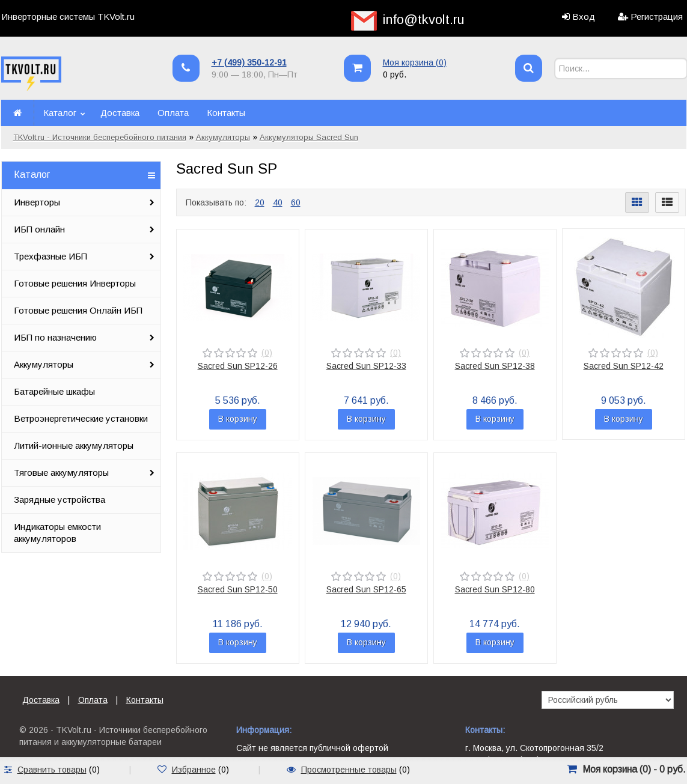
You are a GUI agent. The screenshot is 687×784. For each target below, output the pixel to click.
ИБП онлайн (39, 229)
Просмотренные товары (349, 770)
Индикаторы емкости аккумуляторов (57, 533)
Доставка (120, 113)
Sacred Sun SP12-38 (495, 366)
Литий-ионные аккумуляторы (74, 445)
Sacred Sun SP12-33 (366, 366)
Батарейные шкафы (54, 391)
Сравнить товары (52, 770)
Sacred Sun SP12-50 (238, 589)
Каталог (60, 113)
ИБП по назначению (55, 337)
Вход (584, 17)
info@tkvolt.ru (424, 20)
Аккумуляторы (223, 137)
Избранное (194, 770)
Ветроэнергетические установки (81, 418)
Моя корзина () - (634, 769)
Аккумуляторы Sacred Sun (309, 137)
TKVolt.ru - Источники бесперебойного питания (100, 137)
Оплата (173, 113)
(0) (267, 353)
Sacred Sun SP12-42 (624, 366)
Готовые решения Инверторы (75, 283)
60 (296, 202)
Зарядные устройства (60, 500)
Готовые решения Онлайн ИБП (78, 310)
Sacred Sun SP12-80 (495, 589)
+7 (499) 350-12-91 (249, 62)
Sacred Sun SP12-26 (238, 366)
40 (278, 202)
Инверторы (37, 202)
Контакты (226, 113)
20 (260, 202)
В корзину (238, 419)
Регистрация (657, 17)
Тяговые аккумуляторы (61, 473)
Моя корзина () (415, 62)
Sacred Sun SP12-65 (366, 589)
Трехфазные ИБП (50, 256)
